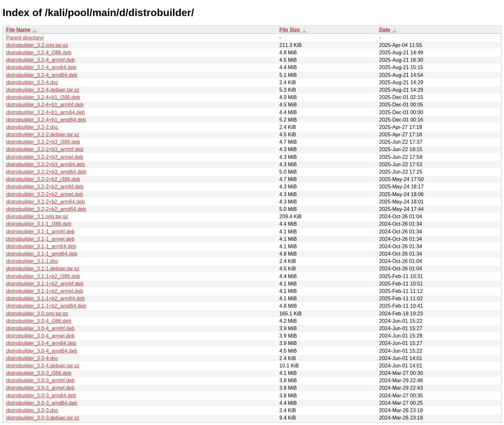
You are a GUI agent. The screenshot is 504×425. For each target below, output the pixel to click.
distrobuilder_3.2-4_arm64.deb (41, 67)
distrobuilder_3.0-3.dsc (32, 410)
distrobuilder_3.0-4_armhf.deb (40, 328)
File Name (18, 30)
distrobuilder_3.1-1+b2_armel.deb (45, 291)
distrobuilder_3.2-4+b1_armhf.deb (45, 105)
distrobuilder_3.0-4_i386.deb (39, 321)
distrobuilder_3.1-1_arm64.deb (41, 246)
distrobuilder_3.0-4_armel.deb (40, 336)
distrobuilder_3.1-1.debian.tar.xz (43, 269)
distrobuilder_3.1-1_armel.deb (40, 239)
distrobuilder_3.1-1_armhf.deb (40, 232)
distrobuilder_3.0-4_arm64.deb (41, 343)
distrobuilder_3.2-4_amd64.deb (42, 75)
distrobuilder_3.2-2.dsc (32, 127)
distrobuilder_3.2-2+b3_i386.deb (43, 142)
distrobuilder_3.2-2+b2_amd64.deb (46, 209)
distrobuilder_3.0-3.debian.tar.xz (43, 418)
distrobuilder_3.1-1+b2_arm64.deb (45, 298)
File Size (290, 30)
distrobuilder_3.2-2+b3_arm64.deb (45, 164)
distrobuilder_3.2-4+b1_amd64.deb (46, 120)
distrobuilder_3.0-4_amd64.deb (42, 351)
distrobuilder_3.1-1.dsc (32, 261)
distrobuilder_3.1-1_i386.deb (39, 224)
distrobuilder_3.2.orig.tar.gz (37, 45)
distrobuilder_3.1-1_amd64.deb (42, 254)
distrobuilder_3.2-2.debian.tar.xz (43, 135)
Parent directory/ (25, 38)
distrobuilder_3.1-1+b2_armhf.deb (45, 284)
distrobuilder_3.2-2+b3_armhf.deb (45, 149)
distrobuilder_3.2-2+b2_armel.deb (45, 194)
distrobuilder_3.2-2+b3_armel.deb (45, 157)
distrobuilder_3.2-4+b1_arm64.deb (45, 112)
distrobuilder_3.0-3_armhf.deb (40, 380)
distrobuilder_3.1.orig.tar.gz (37, 217)
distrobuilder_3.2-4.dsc (32, 82)
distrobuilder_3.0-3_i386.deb (39, 373)
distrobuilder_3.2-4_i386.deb (39, 53)
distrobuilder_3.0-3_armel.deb (40, 388)
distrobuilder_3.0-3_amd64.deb (42, 403)
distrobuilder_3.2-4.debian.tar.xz (43, 90)
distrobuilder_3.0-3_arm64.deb (41, 396)
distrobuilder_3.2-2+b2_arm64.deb (45, 202)
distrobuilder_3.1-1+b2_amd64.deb (46, 306)
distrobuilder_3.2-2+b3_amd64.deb (46, 172)
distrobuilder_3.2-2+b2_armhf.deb (45, 187)
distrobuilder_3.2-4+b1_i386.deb (43, 97)
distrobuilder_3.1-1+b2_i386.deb (43, 276)
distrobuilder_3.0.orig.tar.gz (37, 314)
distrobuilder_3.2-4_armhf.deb (40, 60)
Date (385, 30)
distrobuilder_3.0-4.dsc (32, 358)
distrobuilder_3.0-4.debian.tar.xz (43, 366)
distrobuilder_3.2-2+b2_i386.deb (43, 179)
